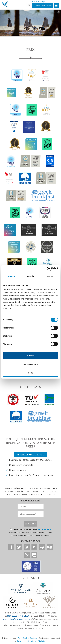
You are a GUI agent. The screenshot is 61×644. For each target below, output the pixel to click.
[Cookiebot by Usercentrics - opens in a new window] (47, 269)
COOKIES (54, 492)
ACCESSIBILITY (13, 495)
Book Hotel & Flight (39, 2)
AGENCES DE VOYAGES (40, 489)
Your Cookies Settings (28, 638)
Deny (30, 373)
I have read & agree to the (32, 529)
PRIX (29, 492)
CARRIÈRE (20, 492)
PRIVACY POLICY (40, 492)
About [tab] (50, 276)
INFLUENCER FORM (31, 495)
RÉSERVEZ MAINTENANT (43, 6)
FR (30, 5)
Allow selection (30, 364)
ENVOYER (31, 524)
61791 (26, 616)
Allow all (30, 356)
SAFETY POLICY (48, 495)
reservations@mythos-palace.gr (17, 619)
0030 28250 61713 (15, 616)
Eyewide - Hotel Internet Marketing (32, 641)
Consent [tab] (11, 276)
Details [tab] (31, 276)
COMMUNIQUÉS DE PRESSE (16, 489)
